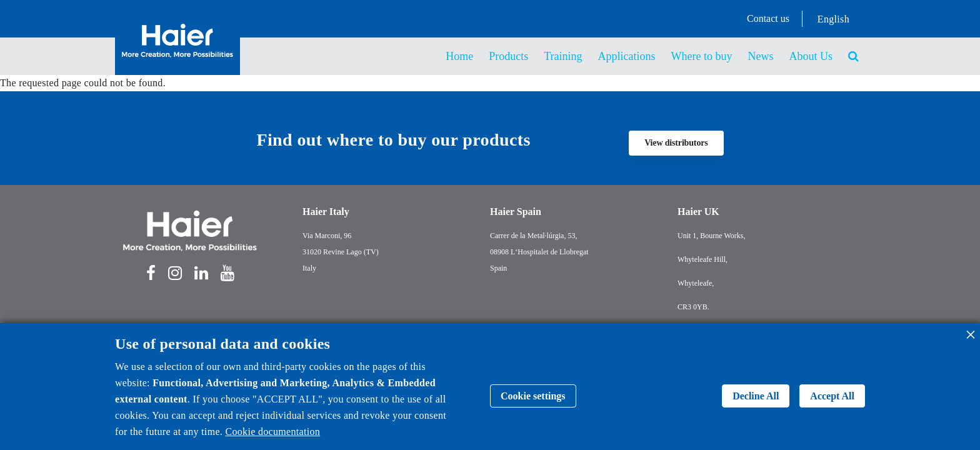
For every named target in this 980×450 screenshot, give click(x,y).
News (760, 56)
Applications (627, 56)
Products (508, 56)
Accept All (832, 396)
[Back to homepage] (177, 61)
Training (563, 56)
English (833, 19)
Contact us (768, 18)
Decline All (756, 396)
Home (459, 56)
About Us (811, 56)
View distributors (676, 143)
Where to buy (702, 56)
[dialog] (490, 387)
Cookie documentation (272, 432)
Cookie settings (533, 396)
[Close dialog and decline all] (971, 331)
